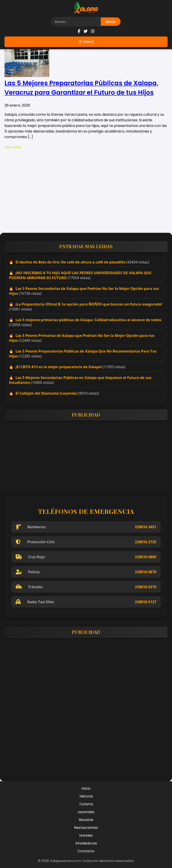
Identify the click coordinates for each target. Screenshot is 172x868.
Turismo (86, 804)
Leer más (13, 147)
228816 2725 (146, 542)
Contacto (86, 851)
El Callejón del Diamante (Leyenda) (46, 393)
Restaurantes (86, 828)
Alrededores (86, 843)
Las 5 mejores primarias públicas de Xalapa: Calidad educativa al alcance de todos (88, 320)
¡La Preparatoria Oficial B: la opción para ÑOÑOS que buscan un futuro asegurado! (89, 304)
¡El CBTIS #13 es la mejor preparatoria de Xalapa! (59, 367)
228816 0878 (146, 572)
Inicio (86, 788)
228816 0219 (146, 587)
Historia (86, 796)
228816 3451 (146, 527)
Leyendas (86, 812)
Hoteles (86, 835)
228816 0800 (146, 557)
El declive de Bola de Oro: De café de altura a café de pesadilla (70, 262)
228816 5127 (146, 602)
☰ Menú (86, 42)
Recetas (86, 820)
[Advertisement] (86, 195)
